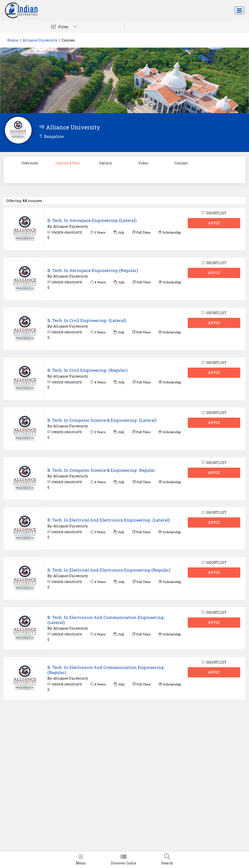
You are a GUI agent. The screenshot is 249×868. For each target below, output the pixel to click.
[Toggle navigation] (239, 10)
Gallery (106, 163)
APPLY (214, 223)
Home (13, 40)
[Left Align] (81, 860)
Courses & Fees (68, 163)
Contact (181, 163)
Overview (30, 163)
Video (143, 163)
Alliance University (40, 40)
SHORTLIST (214, 213)
